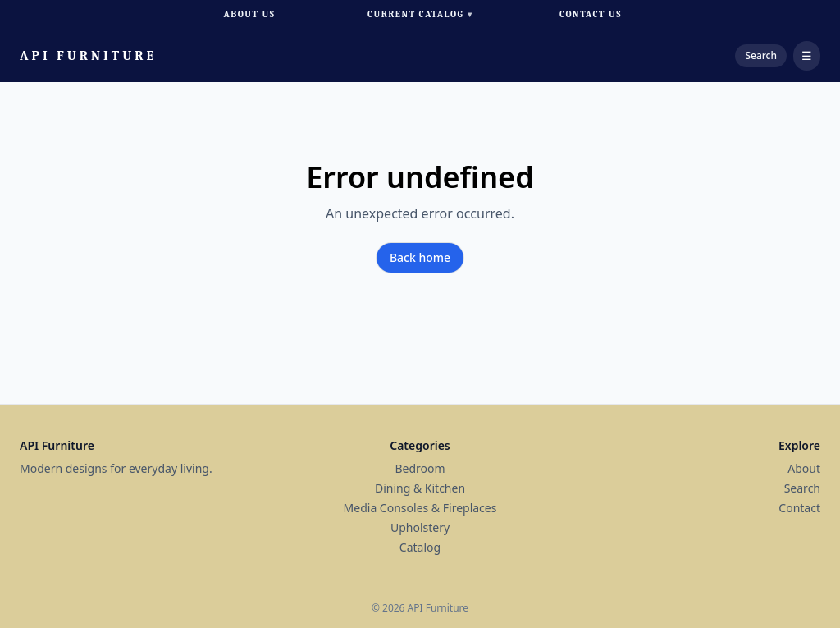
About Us (250, 14)
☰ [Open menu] (807, 55)
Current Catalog (420, 15)
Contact (799, 508)
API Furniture (89, 56)
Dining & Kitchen (420, 488)
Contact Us (591, 14)
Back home (420, 257)
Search (802, 488)
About (804, 468)
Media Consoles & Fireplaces (420, 508)
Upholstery (420, 527)
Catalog (420, 547)
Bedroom (420, 468)
